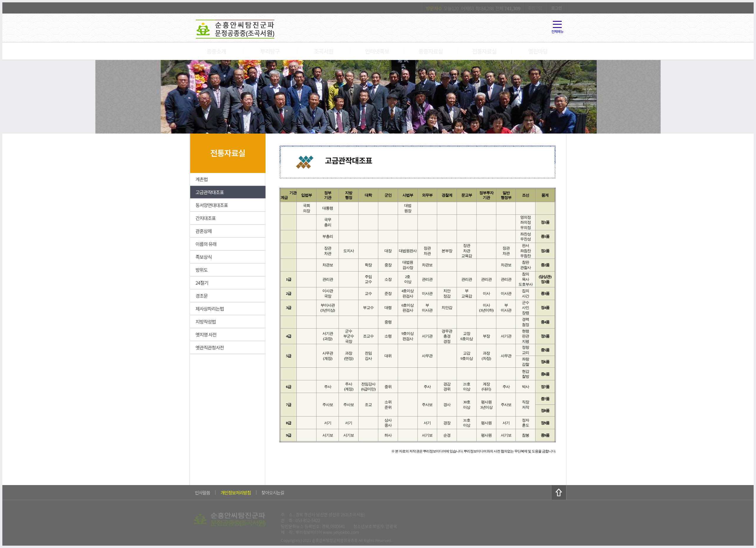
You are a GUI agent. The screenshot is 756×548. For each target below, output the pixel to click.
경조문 (202, 296)
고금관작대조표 (210, 192)
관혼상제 (204, 231)
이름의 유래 (206, 244)
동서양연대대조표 (212, 205)
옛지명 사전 (206, 334)
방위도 (202, 270)
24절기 (202, 283)
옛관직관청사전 (210, 347)
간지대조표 (206, 218)
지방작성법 (206, 322)
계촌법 (202, 179)
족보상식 (204, 257)
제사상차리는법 (210, 309)
